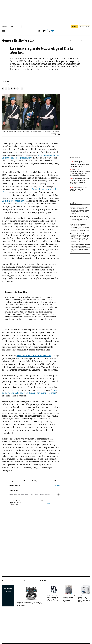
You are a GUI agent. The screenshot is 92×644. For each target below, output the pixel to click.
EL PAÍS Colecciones (46, 581)
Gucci (11, 495)
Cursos (14, 581)
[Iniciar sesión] (84, 27)
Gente (31, 495)
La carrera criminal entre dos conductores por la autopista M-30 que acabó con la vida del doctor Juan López (80, 219)
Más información (14, 505)
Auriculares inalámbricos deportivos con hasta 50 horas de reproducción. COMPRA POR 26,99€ (30, 604)
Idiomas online (33, 581)
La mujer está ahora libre (13, 201)
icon (74, 41)
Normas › (57, 486)
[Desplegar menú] (3, 31)
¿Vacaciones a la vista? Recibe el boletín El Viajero (25, 481)
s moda (78, 41)
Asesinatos (17, 495)
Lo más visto (74, 203)
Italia (23, 495)
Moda (61, 41)
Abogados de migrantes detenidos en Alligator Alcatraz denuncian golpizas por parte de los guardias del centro (80, 172)
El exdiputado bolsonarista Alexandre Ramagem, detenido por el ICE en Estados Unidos (80, 164)
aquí (49, 503)
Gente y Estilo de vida (18, 41)
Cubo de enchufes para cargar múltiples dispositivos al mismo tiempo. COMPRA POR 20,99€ (84, 599)
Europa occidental (45, 495)
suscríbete (75, 27)
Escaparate (6, 581)
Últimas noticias (85, 41)
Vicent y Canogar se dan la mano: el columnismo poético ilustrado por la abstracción (79, 181)
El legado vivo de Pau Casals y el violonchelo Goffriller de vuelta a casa (79, 189)
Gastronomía (68, 41)
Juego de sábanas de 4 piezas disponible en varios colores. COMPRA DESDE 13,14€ (69, 599)
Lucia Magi (6, 82)
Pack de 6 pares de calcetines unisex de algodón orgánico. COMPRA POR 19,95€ (53, 598)
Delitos (36, 495)
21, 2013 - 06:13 (11, 84)
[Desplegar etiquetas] (59, 494)
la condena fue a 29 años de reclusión (34, 356)
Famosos (57, 41)
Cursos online (22, 581)
